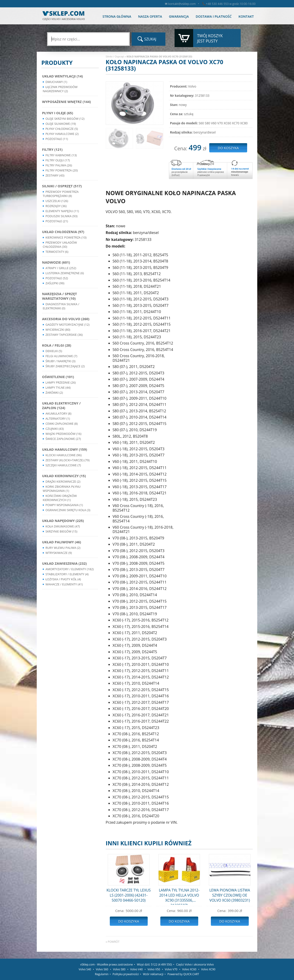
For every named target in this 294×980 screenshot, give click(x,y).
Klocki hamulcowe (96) (64, 455)
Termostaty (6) (57, 252)
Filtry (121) (52, 149)
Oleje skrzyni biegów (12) (65, 119)
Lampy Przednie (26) (61, 382)
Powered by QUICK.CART (183, 974)
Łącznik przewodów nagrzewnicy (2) (60, 89)
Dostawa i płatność (214, 16)
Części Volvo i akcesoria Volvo (195, 964)
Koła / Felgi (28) (57, 345)
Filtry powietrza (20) (62, 170)
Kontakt (246, 16)
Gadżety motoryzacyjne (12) (67, 325)
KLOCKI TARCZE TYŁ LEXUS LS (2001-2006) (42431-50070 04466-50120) (129, 895)
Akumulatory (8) (58, 413)
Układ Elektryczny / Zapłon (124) (61, 405)
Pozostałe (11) (57, 139)
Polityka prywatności (126, 974)
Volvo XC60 (189, 969)
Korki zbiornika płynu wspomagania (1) (62, 489)
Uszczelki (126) (57, 201)
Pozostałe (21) (57, 221)
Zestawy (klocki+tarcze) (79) (68, 460)
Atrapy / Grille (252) (61, 268)
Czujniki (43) (55, 429)
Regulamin (102, 974)
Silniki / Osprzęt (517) (62, 186)
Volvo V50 (154, 969)
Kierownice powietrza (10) (66, 237)
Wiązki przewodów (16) (63, 434)
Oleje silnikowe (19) (61, 124)
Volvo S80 (119, 969)
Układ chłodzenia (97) (63, 232)
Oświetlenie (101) (58, 377)
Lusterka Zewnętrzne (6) (65, 273)
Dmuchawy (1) (56, 82)
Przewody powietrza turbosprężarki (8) (61, 194)
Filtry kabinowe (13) (61, 155)
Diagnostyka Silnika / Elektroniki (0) (61, 306)
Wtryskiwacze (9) (59, 553)
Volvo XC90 (208, 969)
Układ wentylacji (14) (62, 76)
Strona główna (117, 16)
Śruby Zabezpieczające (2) (65, 366)
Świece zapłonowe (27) (63, 439)
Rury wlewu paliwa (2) (63, 548)
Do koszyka (129, 921)
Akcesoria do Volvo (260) (66, 319)
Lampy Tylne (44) (58, 387)
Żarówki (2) (54, 393)
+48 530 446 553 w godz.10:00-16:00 (231, 4)
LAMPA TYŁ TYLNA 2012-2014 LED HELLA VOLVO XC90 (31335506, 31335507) (179, 896)
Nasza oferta (150, 16)
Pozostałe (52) (57, 278)
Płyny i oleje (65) (58, 113)
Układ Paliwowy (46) (62, 542)
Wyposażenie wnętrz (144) (66, 102)
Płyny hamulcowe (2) (62, 134)
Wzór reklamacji (153, 974)
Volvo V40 (137, 969)
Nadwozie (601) (56, 262)
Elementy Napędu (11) (62, 211)
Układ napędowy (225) (63, 521)
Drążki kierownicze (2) (63, 481)
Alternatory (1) (58, 419)
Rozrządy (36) (56, 206)
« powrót (113, 942)
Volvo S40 (85, 969)
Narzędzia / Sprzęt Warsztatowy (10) (59, 296)
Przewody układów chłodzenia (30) (60, 245)
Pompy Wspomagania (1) (64, 505)
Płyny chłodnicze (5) (62, 129)
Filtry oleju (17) (58, 160)
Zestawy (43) (55, 175)
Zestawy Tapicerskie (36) (64, 335)
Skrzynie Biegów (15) (61, 531)
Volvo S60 (102, 969)
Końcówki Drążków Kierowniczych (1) (60, 498)
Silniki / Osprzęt (115, 56)
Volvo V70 (171, 969)
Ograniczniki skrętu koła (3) (68, 510)
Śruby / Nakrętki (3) (60, 361)
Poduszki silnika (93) (61, 216)
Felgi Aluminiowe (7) (61, 356)
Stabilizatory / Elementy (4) (67, 574)
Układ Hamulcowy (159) (65, 449)
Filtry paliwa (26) (59, 165)
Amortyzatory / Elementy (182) (70, 569)
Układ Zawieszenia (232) (64, 563)
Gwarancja (179, 16)
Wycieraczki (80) (58, 330)
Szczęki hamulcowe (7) (63, 465)
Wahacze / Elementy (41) (64, 584)
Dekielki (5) (54, 351)
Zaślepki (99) (55, 283)
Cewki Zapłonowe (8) (62, 424)
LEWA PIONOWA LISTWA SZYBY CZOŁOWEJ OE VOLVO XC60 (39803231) (230, 895)
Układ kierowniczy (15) (64, 476)
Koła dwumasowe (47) (63, 526)
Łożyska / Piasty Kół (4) (63, 579)
